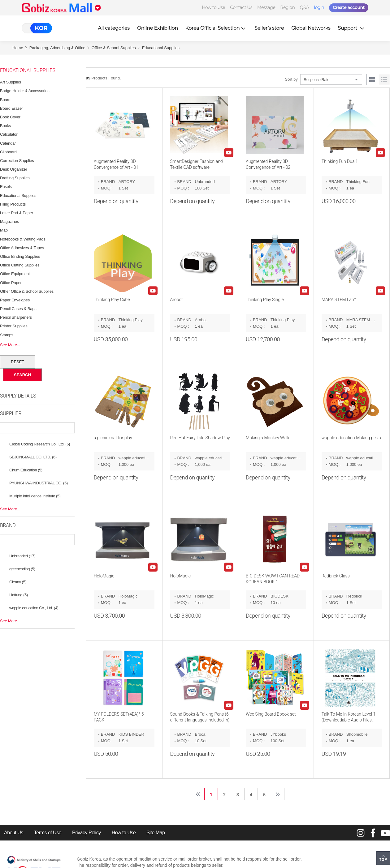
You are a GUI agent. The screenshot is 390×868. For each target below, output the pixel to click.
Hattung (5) (19, 595)
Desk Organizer (14, 169)
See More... (10, 345)
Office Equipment (15, 274)
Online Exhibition (158, 28)
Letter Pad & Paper (17, 213)
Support (352, 28)
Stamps (7, 335)
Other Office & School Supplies (27, 291)
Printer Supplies (14, 326)
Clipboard (8, 152)
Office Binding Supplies (20, 256)
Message (266, 7)
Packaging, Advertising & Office (57, 48)
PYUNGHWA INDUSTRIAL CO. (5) (39, 483)
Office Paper (11, 283)
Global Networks (311, 28)
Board (5, 100)
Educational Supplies (161, 48)
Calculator (9, 134)
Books (5, 126)
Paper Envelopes (15, 300)
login (319, 7)
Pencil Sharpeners (16, 317)
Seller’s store (269, 28)
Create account (349, 7)
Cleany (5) (18, 582)
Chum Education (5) (26, 470)
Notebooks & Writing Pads (23, 239)
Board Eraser (11, 108)
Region (287, 7)
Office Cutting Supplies (20, 265)
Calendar (8, 143)
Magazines (9, 221)
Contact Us (241, 7)
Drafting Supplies (15, 178)
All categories (114, 28)
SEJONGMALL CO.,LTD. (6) (33, 457)
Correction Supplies (17, 161)
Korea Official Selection (216, 28)
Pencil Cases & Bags (18, 309)
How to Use (213, 7)
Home (18, 48)
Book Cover (10, 117)
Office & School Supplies (114, 48)
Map (4, 230)
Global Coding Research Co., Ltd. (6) (40, 444)
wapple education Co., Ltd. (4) (34, 608)
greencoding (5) (22, 569)
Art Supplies (11, 82)
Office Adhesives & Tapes (22, 248)
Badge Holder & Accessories (25, 91)
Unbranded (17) (22, 556)
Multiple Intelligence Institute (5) (35, 496)
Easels (6, 187)
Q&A (305, 7)
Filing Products (13, 204)
